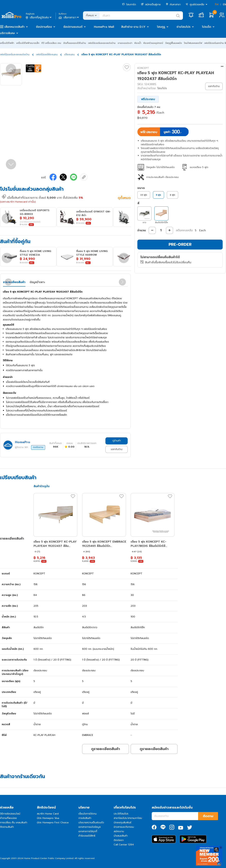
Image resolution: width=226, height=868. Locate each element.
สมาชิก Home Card (48, 814)
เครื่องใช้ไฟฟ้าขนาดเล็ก (28, 43)
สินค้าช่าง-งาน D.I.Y (133, 27)
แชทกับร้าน (117, 449)
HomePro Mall (104, 27)
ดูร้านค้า (117, 441)
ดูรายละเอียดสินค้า (105, 749)
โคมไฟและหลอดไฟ (193, 43)
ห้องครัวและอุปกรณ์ (153, 43)
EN (224, 5)
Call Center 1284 (124, 845)
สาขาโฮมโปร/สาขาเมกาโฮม (128, 818)
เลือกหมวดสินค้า (14, 27)
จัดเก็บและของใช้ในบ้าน (75, 43)
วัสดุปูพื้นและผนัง (173, 43)
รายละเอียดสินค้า (14, 282)
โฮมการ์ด (129, 5)
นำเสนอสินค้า (121, 836)
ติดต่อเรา (119, 840)
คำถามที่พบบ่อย (8, 818)
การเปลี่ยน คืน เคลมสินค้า (14, 823)
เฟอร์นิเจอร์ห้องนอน (47, 54)
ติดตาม (208, 816)
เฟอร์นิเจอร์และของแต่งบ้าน (102, 43)
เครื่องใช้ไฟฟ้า (7, 43)
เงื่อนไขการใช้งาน (87, 814)
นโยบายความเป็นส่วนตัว (91, 823)
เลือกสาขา (69, 17)
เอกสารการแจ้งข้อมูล (90, 827)
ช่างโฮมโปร (184, 27)
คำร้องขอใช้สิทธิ (87, 836)
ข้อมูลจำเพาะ (37, 282)
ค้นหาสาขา (173, 5)
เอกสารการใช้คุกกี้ (88, 831)
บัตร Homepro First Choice (53, 823)
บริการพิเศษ (7, 33)
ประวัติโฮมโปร (121, 814)
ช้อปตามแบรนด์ (73, 27)
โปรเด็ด (207, 27)
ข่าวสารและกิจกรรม (124, 827)
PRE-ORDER (180, 244)
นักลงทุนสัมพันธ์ (123, 823)
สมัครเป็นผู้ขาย (151, 5)
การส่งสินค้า (85, 818)
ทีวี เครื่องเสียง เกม (51, 43)
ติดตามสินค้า (7, 827)
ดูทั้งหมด (124, 198)
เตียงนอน (69, 54)
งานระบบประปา (125, 43)
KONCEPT (143, 68)
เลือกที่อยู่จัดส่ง (39, 17)
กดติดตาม (38, 447)
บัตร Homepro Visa (48, 818)
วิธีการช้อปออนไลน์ (10, 814)
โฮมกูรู (161, 27)
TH (216, 5)
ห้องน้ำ (138, 43)
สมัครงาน (119, 831)
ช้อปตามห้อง (44, 27)
